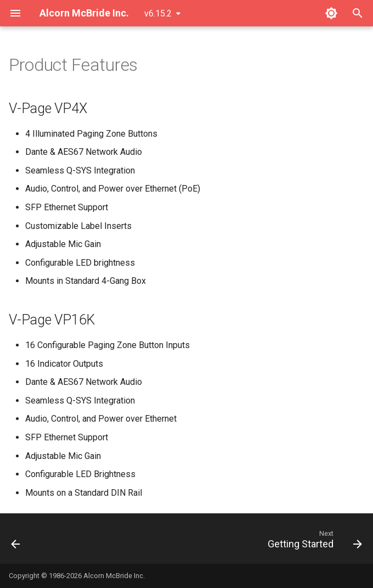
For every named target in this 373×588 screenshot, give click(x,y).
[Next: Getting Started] (313, 542)
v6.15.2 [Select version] (158, 13)
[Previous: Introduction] (16, 542)
